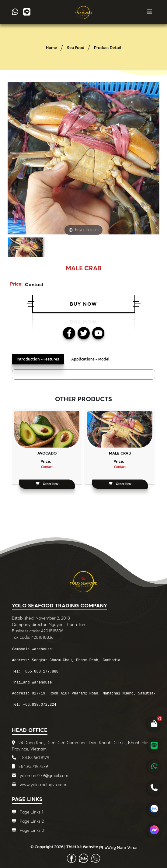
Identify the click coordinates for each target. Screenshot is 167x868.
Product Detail (108, 48)
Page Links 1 (31, 812)
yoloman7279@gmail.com (44, 775)
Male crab (120, 453)
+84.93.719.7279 (33, 766)
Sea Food (76, 48)
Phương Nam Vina (118, 847)
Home (52, 48)
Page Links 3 (32, 831)
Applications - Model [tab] (90, 359)
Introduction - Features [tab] (38, 359)
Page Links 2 (32, 821)
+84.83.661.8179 (34, 757)
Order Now (47, 484)
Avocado (47, 453)
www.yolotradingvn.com (43, 785)
